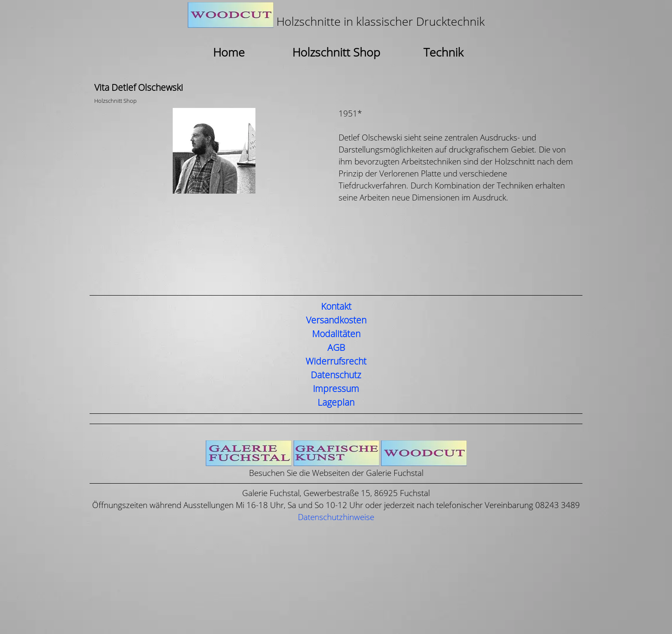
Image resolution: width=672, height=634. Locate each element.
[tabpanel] (336, 16)
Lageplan (336, 403)
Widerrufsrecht (336, 362)
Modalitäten (336, 334)
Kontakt (336, 307)
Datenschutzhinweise (336, 517)
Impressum (336, 389)
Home (229, 53)
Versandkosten (336, 320)
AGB (336, 348)
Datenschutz (336, 375)
